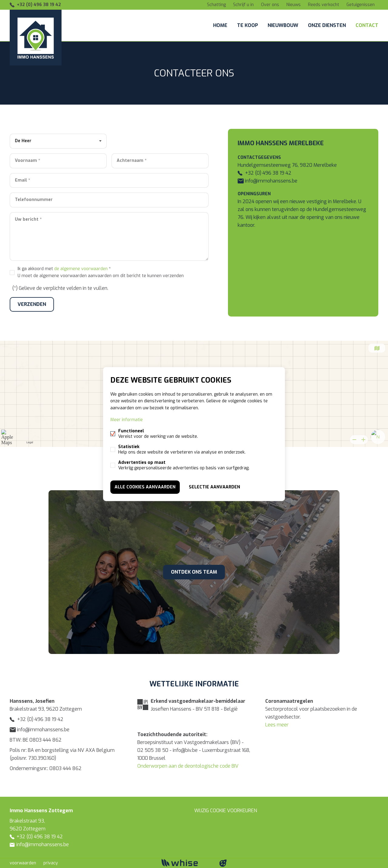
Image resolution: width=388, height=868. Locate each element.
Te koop (248, 25)
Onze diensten (327, 25)
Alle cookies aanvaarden (145, 487)
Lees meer (277, 725)
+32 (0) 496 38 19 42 (39, 5)
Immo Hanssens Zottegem (41, 811)
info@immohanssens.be (268, 181)
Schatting (216, 5)
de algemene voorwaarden (81, 269)
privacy (51, 863)
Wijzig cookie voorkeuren (226, 811)
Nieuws (294, 5)
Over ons (270, 5)
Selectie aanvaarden (214, 487)
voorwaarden (23, 863)
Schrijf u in (243, 5)
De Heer (23, 141)
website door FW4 (223, 863)
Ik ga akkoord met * (101, 272)
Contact (367, 25)
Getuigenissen (361, 5)
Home (220, 25)
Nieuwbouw (283, 25)
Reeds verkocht (324, 5)
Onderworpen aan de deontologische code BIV (188, 766)
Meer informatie (127, 419)
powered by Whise (187, 863)
